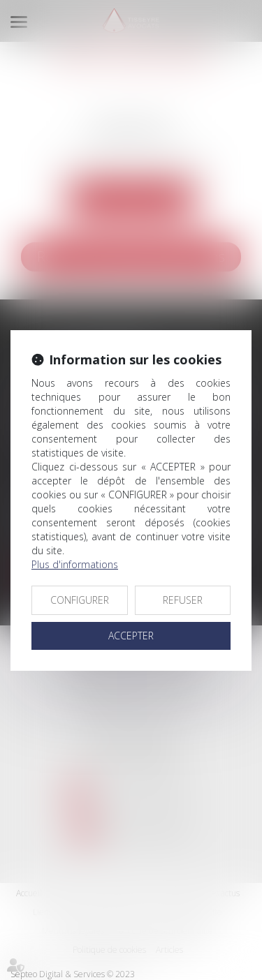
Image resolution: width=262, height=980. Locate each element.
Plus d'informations (75, 564)
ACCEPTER (131, 636)
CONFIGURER (80, 600)
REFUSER (183, 600)
